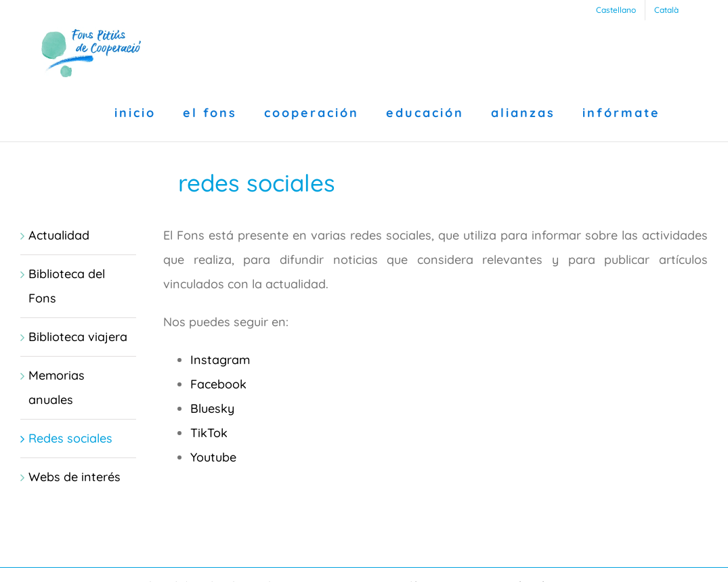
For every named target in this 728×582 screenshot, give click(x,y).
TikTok (209, 433)
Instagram (220, 360)
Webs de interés (74, 477)
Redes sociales (70, 438)
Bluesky (212, 408)
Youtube (213, 457)
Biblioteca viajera (78, 337)
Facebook (218, 384)
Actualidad (59, 235)
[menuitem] (616, 10)
